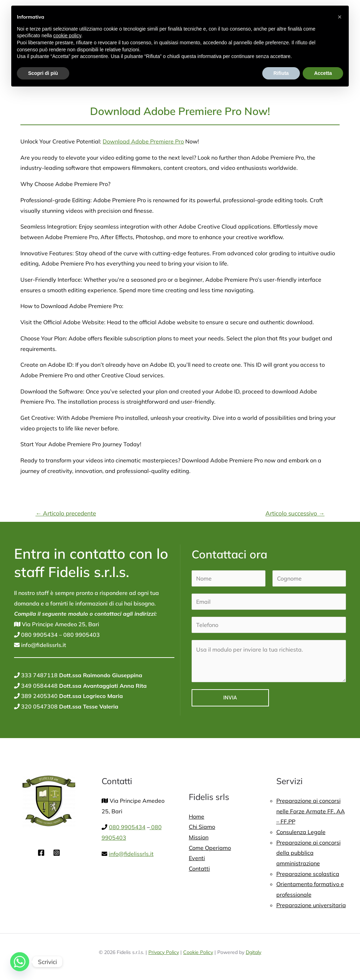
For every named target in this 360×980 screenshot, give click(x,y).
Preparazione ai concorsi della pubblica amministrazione (308, 853)
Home (197, 816)
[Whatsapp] (20, 962)
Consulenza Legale (301, 832)
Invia (230, 698)
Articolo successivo (295, 513)
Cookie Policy (198, 952)
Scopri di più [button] (43, 73)
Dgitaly (253, 952)
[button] (340, 17)
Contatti (199, 869)
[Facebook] (41, 853)
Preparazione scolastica (308, 874)
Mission (199, 837)
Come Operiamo (210, 848)
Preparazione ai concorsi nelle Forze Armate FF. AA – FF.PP (311, 811)
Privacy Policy (164, 952)
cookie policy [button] (67, 36)
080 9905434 (39, 635)
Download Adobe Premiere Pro (143, 141)
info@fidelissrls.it (43, 645)
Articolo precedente (66, 513)
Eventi (197, 858)
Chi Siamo (202, 827)
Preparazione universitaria (311, 905)
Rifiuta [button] (281, 73)
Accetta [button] (323, 73)
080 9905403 (81, 635)
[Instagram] (57, 853)
